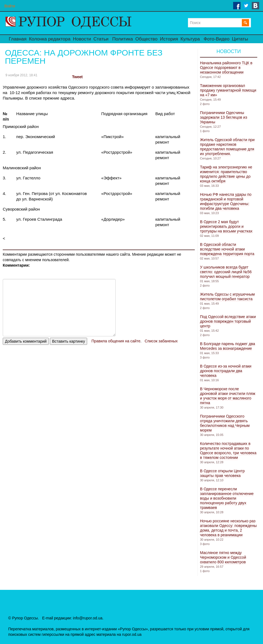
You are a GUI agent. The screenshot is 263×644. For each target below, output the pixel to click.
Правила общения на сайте (116, 341)
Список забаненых (161, 341)
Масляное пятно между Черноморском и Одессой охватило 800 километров (223, 557)
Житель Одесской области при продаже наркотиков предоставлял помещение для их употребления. (227, 147)
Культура (190, 39)
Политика (123, 39)
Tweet (77, 77)
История (169, 39)
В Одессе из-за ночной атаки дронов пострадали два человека (226, 371)
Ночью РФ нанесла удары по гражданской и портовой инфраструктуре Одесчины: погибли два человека (226, 201)
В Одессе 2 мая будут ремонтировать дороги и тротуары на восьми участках (226, 226)
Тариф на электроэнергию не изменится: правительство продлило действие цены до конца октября (226, 174)
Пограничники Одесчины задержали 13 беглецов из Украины (224, 117)
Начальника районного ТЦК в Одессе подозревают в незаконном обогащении (226, 68)
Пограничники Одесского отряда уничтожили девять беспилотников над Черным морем (225, 423)
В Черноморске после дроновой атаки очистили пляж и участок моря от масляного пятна (228, 396)
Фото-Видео (216, 39)
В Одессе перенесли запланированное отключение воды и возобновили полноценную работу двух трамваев (227, 498)
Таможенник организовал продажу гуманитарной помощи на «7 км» (228, 90)
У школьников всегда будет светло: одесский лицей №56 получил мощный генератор (226, 272)
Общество (146, 39)
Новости (82, 39)
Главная (18, 39)
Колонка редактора (50, 39)
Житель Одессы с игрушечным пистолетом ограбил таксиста (227, 297)
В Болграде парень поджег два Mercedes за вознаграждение (228, 346)
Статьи (101, 39)
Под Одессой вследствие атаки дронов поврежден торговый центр (228, 321)
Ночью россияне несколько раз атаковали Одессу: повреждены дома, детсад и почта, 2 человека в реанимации (228, 528)
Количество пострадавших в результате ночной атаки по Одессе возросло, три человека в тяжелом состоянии (228, 451)
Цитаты (240, 39)
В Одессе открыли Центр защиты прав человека (222, 473)
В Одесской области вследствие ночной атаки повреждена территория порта (227, 249)
